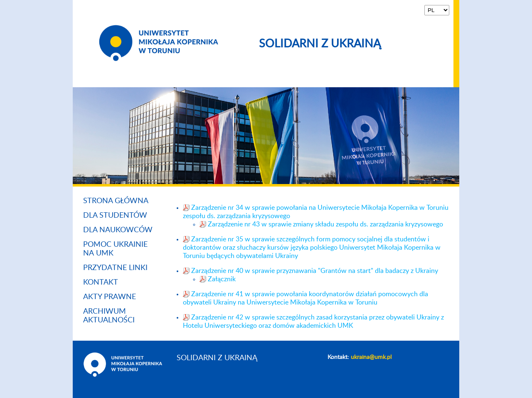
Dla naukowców (118, 230)
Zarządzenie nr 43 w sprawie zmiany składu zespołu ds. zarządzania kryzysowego (325, 224)
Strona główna (116, 201)
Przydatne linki (115, 268)
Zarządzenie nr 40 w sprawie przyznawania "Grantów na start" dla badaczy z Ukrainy (315, 271)
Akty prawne (110, 297)
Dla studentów (115, 216)
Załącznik (222, 279)
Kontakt (101, 283)
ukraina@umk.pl (371, 357)
